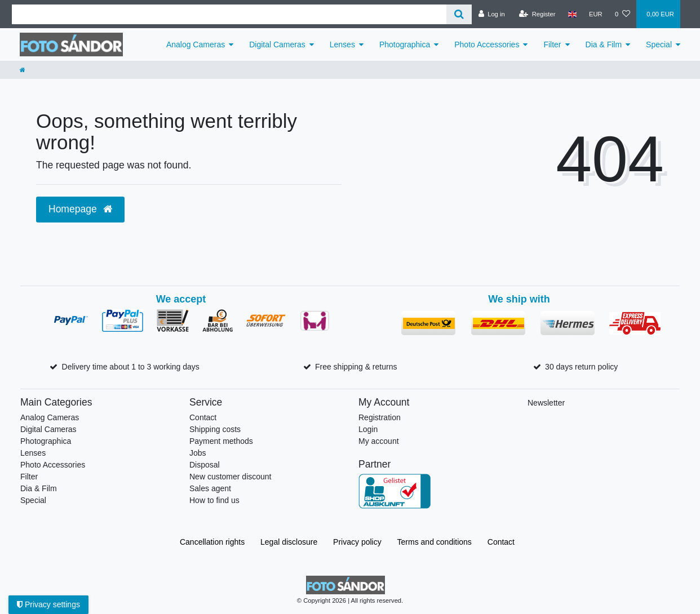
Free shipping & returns (356, 367)
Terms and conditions (435, 542)
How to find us (214, 500)
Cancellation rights (212, 542)
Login (368, 429)
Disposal (205, 465)
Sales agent (210, 488)
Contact (203, 417)
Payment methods (221, 441)
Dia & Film (604, 45)
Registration (380, 417)
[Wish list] (623, 14)
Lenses (342, 45)
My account (379, 441)
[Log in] (491, 14)
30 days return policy (581, 367)
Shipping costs (215, 429)
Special (659, 45)
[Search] (459, 14)
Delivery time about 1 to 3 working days (131, 367)
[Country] (572, 14)
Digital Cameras (277, 45)
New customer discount (231, 477)
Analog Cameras (196, 45)
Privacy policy (357, 542)
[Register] (537, 14)
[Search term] (229, 14)
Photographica (405, 45)
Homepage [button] (80, 209)
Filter (552, 45)
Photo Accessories (487, 45)
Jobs (198, 453)
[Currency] (596, 14)
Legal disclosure (289, 542)
